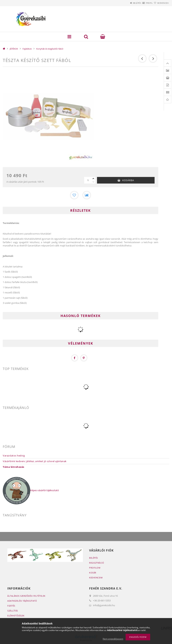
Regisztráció (97, 563)
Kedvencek (161, 3)
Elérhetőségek (16, 616)
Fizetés (11, 606)
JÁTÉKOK (14, 49)
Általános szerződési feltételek (26, 596)
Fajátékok (27, 49)
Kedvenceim (96, 578)
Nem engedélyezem (113, 639)
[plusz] (93, 179)
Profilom (95, 568)
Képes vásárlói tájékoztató (45, 490)
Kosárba (128, 180)
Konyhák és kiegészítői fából (50, 49)
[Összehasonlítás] (87, 195)
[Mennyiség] (88, 180)
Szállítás (13, 611)
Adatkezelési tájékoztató (22, 601)
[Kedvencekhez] (74, 195)
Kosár (93, 573)
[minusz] (93, 182)
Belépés (127, 3)
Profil (143, 3)
